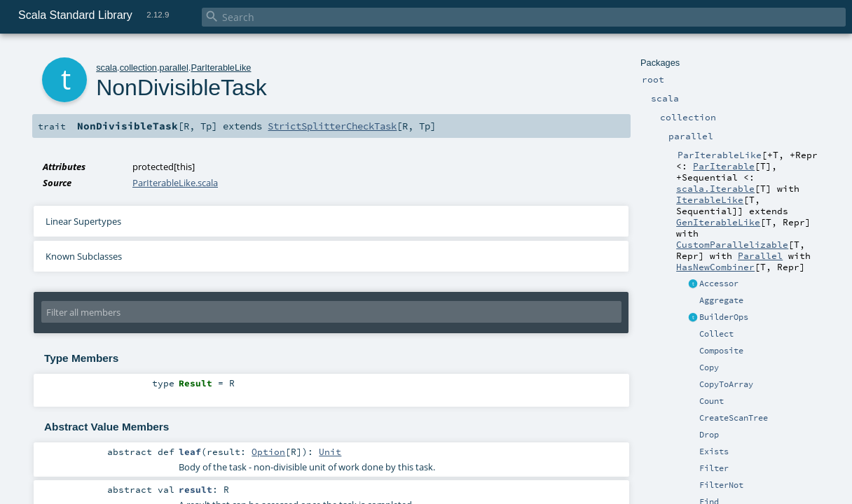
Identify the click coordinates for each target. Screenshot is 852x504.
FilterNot (721, 485)
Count (712, 401)
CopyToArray (726, 384)
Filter (714, 468)
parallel (174, 68)
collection (138, 68)
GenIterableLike (718, 222)
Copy (709, 367)
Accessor (719, 283)
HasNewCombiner (715, 267)
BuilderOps (724, 317)
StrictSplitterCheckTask (332, 126)
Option (268, 451)
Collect (716, 334)
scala (106, 68)
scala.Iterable (715, 188)
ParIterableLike (221, 68)
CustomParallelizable (732, 244)
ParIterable (724, 166)
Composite (721, 351)
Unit (330, 451)
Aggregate (721, 300)
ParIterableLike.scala (175, 183)
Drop (709, 435)
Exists (714, 451)
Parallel (760, 255)
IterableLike (710, 199)
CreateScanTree (734, 418)
